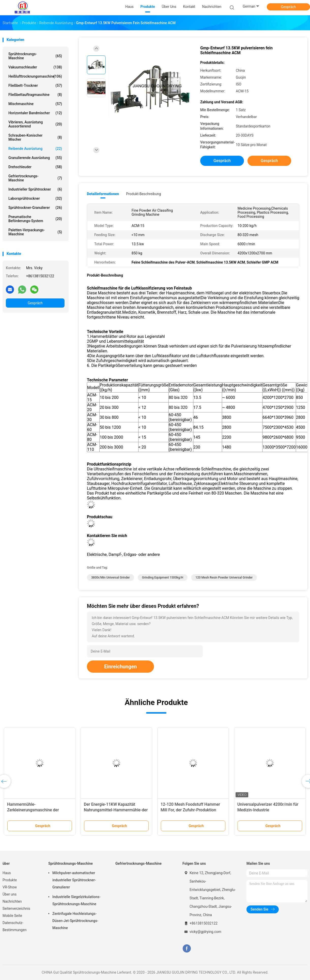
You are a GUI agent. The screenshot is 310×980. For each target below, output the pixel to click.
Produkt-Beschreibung (144, 194)
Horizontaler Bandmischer (35, 113)
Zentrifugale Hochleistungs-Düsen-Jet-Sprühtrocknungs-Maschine (75, 921)
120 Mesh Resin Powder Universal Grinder (224, 578)
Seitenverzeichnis (16, 909)
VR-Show (10, 887)
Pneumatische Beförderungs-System (35, 219)
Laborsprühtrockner (35, 198)
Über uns (10, 894)
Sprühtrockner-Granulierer (35, 208)
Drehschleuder (35, 167)
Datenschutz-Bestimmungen (14, 926)
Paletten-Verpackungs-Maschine (35, 232)
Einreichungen (120, 667)
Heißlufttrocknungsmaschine (35, 76)
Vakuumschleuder (35, 67)
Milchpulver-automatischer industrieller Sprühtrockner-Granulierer (74, 880)
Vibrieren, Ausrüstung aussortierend (35, 124)
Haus (7, 873)
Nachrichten (12, 901)
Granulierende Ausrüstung (35, 158)
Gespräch (288, 7)
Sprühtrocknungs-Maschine (35, 56)
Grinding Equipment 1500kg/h (163, 578)
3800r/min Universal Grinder (111, 578)
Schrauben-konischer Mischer (35, 137)
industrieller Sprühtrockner (35, 189)
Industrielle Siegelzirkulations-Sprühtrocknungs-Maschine (76, 900)
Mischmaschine (35, 104)
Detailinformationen (103, 194)
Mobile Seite (12, 916)
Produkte (10, 880)
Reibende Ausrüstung (35, 149)
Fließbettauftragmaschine (35, 95)
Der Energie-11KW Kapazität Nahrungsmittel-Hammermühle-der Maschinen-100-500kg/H (116, 810)
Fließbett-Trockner (35, 85)
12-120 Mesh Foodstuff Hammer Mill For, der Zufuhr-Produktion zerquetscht (190, 810)
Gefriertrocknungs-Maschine (35, 178)
